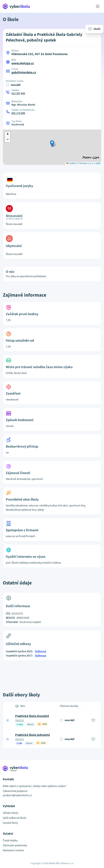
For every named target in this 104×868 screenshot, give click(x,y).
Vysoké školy (10, 823)
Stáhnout (40, 651)
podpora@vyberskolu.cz (17, 795)
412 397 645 (18, 93)
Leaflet (71, 163)
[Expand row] (8, 720)
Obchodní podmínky (15, 845)
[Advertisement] (52, 672)
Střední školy (11, 813)
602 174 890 (18, 113)
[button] (52, 144)
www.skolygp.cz (23, 63)
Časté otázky (10, 840)
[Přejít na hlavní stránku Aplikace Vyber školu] (16, 6)
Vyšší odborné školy (14, 818)
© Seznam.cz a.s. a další (89, 163)
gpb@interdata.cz (24, 72)
